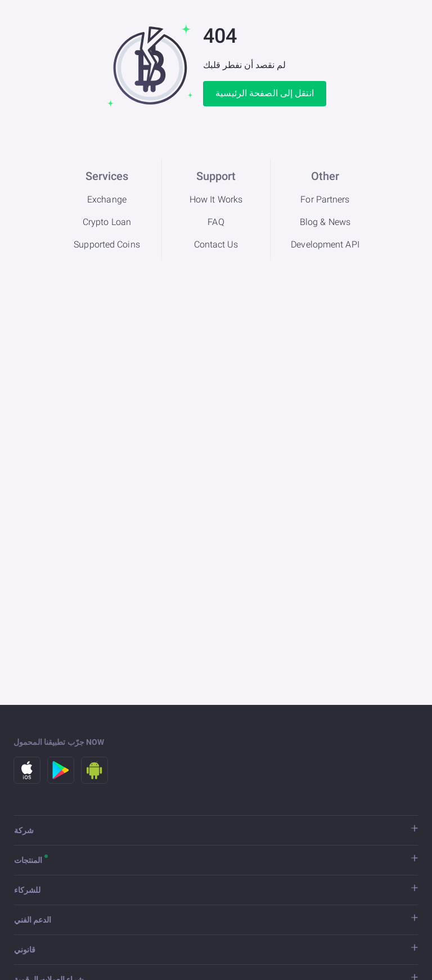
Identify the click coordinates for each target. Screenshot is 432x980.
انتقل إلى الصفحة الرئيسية (265, 93)
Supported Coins (107, 244)
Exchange (107, 199)
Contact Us (216, 244)
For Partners (325, 199)
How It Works (216, 199)
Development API (325, 244)
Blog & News (325, 222)
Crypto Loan (107, 222)
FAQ (216, 222)
